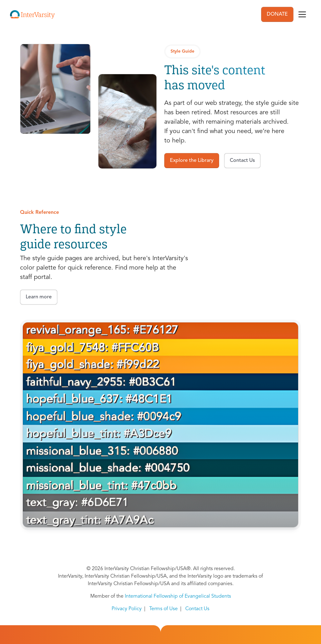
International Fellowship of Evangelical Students (178, 596)
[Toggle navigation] (302, 14)
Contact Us (197, 609)
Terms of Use (163, 609)
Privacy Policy (127, 609)
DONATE (277, 14)
